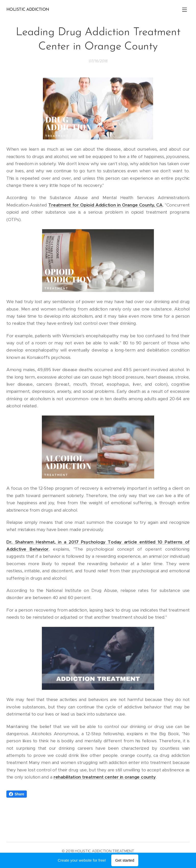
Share (17, 794)
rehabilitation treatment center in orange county (105, 777)
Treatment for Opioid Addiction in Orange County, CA (105, 205)
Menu (185, 10)
